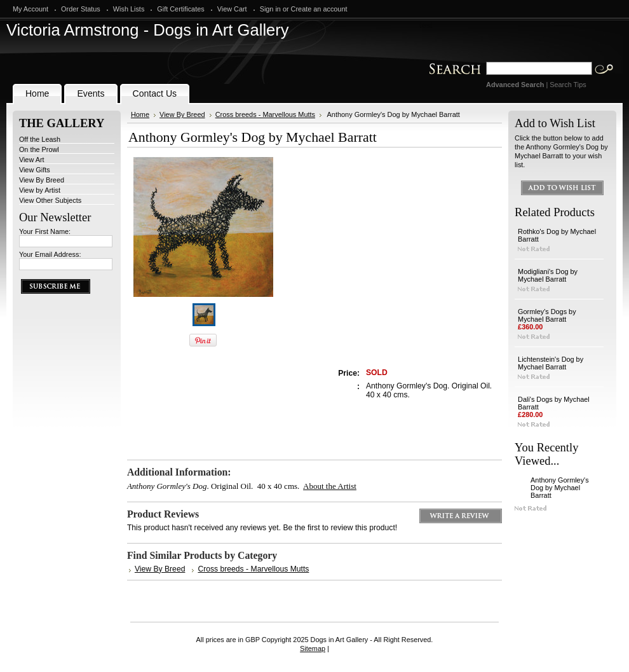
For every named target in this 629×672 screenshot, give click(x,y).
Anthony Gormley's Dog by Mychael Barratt (560, 488)
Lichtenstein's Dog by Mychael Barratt (551, 363)
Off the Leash (40, 139)
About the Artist (330, 486)
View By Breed (42, 180)
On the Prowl (39, 149)
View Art (32, 160)
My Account (30, 9)
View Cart (232, 9)
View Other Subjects (50, 200)
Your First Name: (45, 231)
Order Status (81, 9)
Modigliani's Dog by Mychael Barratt (548, 275)
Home (140, 114)
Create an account (319, 9)
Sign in (270, 9)
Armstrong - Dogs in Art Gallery (148, 30)
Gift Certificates (180, 9)
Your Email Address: (50, 254)
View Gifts (35, 170)
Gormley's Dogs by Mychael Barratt (547, 315)
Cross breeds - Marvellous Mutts (265, 114)
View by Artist (40, 190)
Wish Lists (129, 9)
